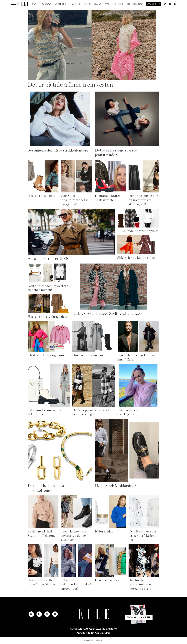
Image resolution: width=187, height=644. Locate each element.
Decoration (96, 4)
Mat (107, 4)
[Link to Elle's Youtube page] (47, 614)
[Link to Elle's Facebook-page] (39, 614)
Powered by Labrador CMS (93, 640)
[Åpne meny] (13, 4)
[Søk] (165, 5)
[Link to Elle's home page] (94, 614)
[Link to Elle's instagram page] (31, 614)
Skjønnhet (60, 4)
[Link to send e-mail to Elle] (55, 614)
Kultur (83, 4)
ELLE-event (118, 4)
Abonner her (153, 4)
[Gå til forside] (23, 4)
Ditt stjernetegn (135, 4)
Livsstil (73, 4)
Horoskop (46, 4)
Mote (35, 4)
